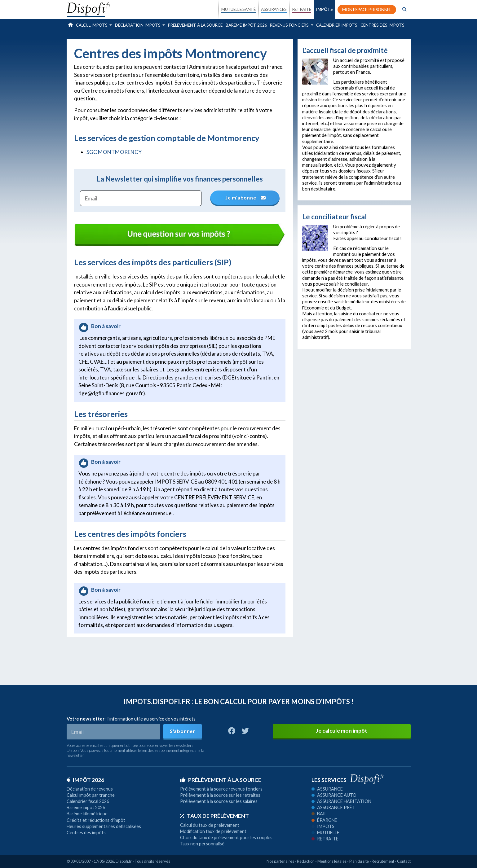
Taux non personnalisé (202, 844)
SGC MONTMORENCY (114, 152)
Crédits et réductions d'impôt (96, 820)
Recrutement (383, 861)
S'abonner (183, 731)
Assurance (327, 789)
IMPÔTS (324, 9)
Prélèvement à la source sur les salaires (219, 801)
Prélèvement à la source (195, 25)
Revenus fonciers (290, 25)
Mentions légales (332, 861)
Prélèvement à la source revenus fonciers (221, 789)
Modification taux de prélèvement (213, 831)
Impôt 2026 (85, 780)
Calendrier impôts (337, 25)
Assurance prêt (333, 807)
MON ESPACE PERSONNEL (367, 10)
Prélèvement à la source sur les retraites (220, 795)
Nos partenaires (280, 861)
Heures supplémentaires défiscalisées (104, 826)
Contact (404, 861)
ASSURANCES (274, 9)
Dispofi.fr (124, 861)
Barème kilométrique (87, 814)
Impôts (323, 826)
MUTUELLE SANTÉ (238, 9)
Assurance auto (334, 795)
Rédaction (306, 861)
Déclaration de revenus (90, 789)
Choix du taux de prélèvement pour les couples (226, 837)
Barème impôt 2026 (246, 25)
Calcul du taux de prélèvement (210, 825)
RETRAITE (302, 9)
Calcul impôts (92, 25)
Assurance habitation (341, 801)
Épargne (324, 820)
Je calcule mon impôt (342, 731)
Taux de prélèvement (214, 816)
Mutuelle (325, 833)
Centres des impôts (382, 25)
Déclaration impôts (138, 25)
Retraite (325, 839)
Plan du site (359, 861)
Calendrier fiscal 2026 (88, 801)
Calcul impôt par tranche (91, 795)
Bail (319, 814)
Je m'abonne (245, 197)
